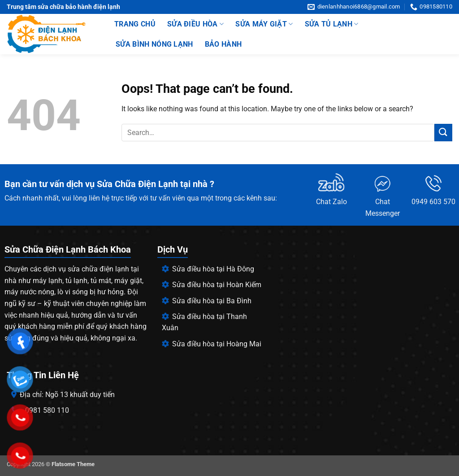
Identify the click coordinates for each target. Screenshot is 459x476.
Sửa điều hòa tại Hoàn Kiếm (212, 285)
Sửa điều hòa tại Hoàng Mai (212, 344)
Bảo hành (223, 44)
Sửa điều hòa (195, 24)
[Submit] (443, 133)
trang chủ (135, 24)
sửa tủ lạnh (332, 24)
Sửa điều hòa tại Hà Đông (208, 269)
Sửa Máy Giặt (264, 24)
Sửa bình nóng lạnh (154, 44)
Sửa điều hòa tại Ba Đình (207, 301)
